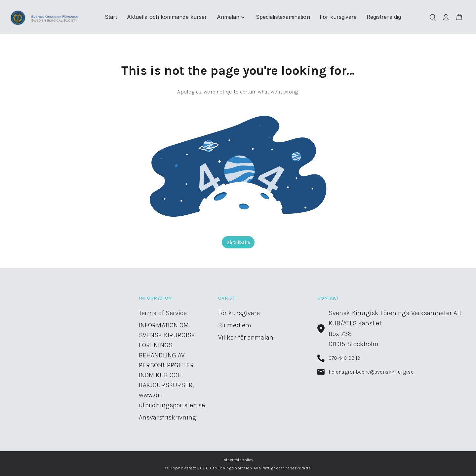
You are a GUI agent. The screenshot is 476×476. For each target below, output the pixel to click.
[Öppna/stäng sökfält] (433, 17)
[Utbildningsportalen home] (45, 17)
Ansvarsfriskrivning (168, 417)
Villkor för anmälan (246, 337)
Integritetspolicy (238, 460)
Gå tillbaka (238, 242)
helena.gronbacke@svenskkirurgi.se (365, 372)
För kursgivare (239, 313)
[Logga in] (446, 17)
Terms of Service (163, 313)
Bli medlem (235, 325)
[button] (459, 17)
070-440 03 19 (339, 358)
